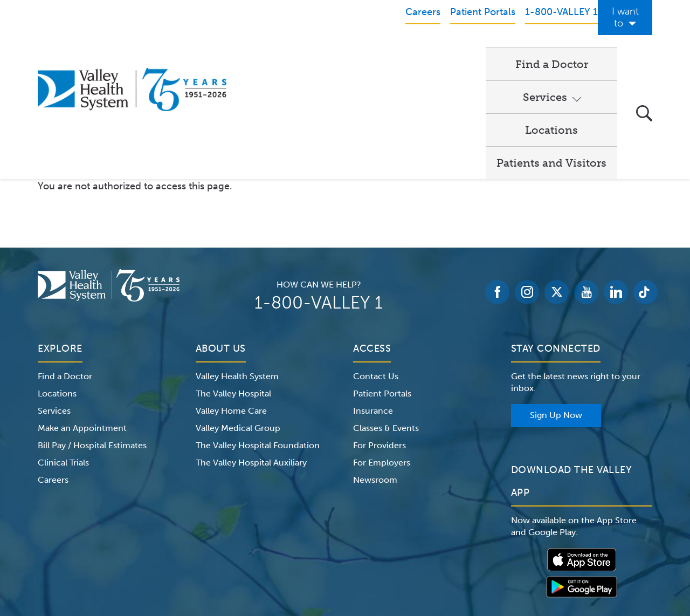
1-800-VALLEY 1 (319, 191)
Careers (53, 369)
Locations (448, 52)
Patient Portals (382, 282)
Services (365, 52)
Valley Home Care (231, 300)
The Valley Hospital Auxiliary (251, 351)
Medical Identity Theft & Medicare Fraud (437, 548)
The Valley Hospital (233, 282)
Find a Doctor (285, 52)
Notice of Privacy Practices (147, 548)
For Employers (382, 351)
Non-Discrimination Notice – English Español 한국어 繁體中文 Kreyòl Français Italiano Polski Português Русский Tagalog (345, 561)
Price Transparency (558, 548)
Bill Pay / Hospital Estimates (92, 334)
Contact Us (376, 265)
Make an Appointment (82, 317)
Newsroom (375, 369)
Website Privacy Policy (309, 548)
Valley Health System (237, 265)
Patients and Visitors (551, 52)
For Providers (379, 334)
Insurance (373, 300)
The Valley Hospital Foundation (258, 334)
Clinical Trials (63, 351)
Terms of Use (232, 548)
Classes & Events (386, 317)
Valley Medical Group (238, 317)
